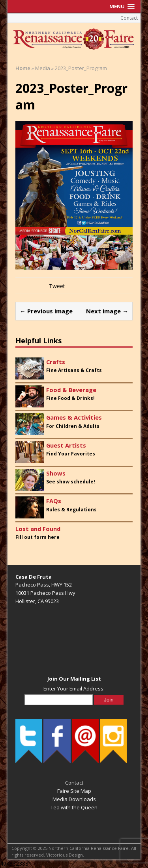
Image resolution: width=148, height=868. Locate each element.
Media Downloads (74, 799)
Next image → (107, 311)
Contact (129, 18)
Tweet (57, 286)
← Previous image (46, 311)
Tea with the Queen (74, 807)
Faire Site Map (74, 791)
